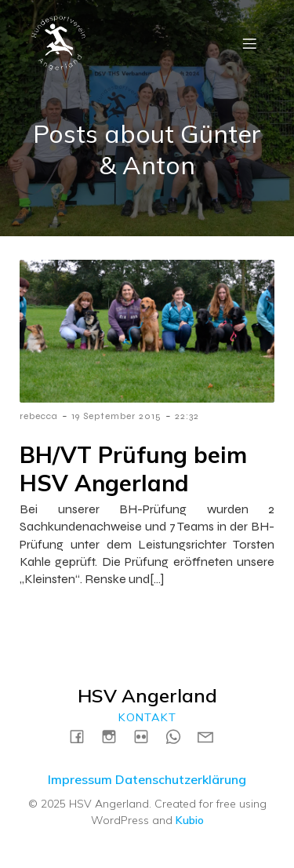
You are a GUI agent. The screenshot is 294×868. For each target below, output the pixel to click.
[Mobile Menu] (249, 43)
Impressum (80, 779)
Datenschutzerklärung (181, 779)
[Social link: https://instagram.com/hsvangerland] (115, 736)
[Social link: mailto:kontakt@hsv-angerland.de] (211, 736)
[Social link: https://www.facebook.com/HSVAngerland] (83, 736)
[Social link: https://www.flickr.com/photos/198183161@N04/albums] (147, 736)
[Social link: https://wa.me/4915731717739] (179, 736)
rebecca (39, 416)
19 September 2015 (116, 416)
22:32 (187, 416)
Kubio (190, 820)
